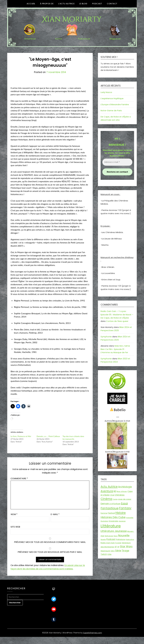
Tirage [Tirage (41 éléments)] (125, 551)
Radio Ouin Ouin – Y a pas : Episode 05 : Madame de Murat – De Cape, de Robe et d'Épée (117, 314)
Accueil (31, 4)
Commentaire (19, 479)
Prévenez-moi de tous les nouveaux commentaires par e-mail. (50, 542)
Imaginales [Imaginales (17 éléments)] (114, 521)
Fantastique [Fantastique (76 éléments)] (110, 508)
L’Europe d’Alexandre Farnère (115, 104)
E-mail (55, 514)
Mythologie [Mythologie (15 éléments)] (109, 536)
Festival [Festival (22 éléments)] (111, 513)
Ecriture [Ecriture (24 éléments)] (117, 504)
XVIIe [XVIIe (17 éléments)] (109, 554)
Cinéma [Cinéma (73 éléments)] (106, 499)
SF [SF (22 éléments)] (116, 547)
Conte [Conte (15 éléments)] (115, 499)
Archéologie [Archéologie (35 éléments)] (125, 487)
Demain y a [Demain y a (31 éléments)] (107, 504)
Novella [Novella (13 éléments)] (103, 540)
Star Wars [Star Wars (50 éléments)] (126, 547)
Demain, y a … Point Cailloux (48, 436)
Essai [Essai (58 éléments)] (124, 503)
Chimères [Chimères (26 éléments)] (120, 495)
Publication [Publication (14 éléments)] (130, 539)
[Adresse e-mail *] (117, 162)
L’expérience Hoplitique (112, 98)
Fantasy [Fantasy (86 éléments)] (125, 508)
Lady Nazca (106, 92)
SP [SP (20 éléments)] (118, 547)
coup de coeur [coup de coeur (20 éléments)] (125, 499)
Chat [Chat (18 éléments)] (112, 495)
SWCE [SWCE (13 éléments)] (113, 551)
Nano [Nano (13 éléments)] (116, 536)
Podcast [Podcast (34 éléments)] (111, 539)
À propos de (47, 4)
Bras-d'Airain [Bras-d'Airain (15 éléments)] (122, 491)
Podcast (97, 4)
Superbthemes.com (93, 633)
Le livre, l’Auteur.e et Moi (21, 436)
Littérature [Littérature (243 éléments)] (111, 526)
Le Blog (83, 4)
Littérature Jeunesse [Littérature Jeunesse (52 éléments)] (114, 531)
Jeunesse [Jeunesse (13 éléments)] (122, 521)
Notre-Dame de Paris (111, 110)
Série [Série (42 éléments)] (118, 551)
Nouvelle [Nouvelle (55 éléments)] (124, 535)
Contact (112, 4)
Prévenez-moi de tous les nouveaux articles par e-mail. (50, 552)
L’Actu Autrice (66, 4)
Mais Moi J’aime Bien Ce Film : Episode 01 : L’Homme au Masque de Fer (115, 349)
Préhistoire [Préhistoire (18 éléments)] (121, 539)
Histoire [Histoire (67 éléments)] (120, 513)
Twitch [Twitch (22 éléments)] (104, 554)
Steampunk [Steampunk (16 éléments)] (105, 551)
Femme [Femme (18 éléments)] (104, 513)
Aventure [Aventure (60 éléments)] (107, 491)
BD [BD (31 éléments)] (115, 491)
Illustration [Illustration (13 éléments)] (104, 521)
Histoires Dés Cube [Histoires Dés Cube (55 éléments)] (113, 517)
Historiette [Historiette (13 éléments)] (130, 518)
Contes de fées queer (117, 321)
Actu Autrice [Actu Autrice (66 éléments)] (109, 487)
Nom (14, 514)
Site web (15, 527)
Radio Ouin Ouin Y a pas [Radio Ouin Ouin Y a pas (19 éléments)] (111, 543)
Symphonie (106, 337)
